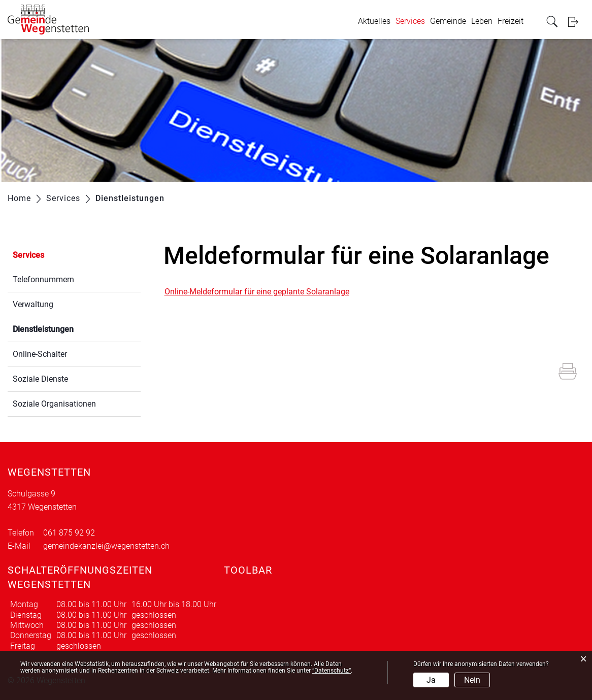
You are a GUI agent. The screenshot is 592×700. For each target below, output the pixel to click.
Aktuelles (374, 21)
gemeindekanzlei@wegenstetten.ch (106, 546)
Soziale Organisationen (54, 404)
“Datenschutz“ (332, 671)
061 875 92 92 (69, 533)
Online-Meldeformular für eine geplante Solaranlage (257, 292)
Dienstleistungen (67, 328)
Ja (431, 680)
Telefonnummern (43, 279)
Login (576, 22)
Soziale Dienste (40, 379)
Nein (472, 680)
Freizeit (511, 21)
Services (410, 21)
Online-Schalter (40, 354)
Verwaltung (33, 304)
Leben (482, 21)
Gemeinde (448, 21)
